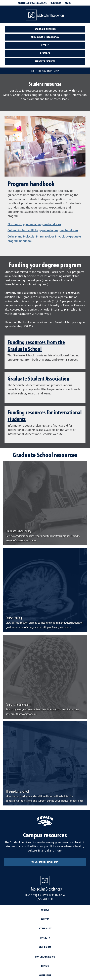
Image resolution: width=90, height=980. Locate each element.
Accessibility (45, 928)
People (45, 45)
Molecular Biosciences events (45, 71)
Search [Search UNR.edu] (69, 3)
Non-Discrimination (45, 957)
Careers (45, 919)
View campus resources (45, 862)
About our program (45, 29)
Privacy (45, 966)
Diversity (45, 938)
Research (45, 53)
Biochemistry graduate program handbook (34, 224)
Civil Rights (45, 947)
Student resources (45, 61)
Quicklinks (56, 3)
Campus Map (45, 975)
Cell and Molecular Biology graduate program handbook (43, 230)
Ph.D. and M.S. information (45, 37)
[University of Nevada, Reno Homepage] (45, 881)
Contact (45, 910)
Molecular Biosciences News (32, 3)
